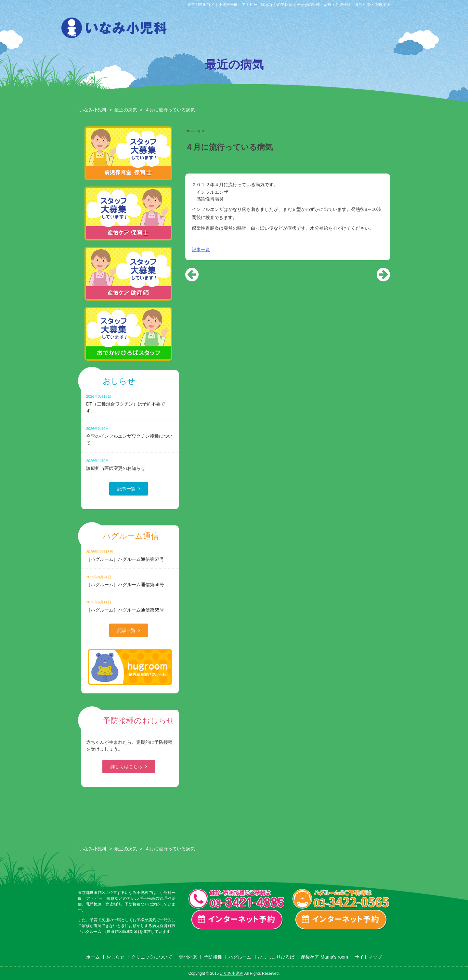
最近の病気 (126, 110)
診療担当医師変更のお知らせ (130, 464)
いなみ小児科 (93, 110)
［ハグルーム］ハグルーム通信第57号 (130, 555)
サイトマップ (368, 957)
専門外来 (257, 30)
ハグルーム (324, 30)
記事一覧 (201, 250)
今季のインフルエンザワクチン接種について (130, 436)
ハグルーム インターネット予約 (341, 920)
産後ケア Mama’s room (390, 30)
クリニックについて (224, 30)
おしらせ (191, 30)
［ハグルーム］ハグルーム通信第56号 (130, 581)
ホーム (93, 957)
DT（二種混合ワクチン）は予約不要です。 (130, 404)
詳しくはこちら (126, 767)
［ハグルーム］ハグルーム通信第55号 (130, 606)
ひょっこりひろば (357, 30)
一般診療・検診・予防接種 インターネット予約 (237, 920)
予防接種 (291, 30)
